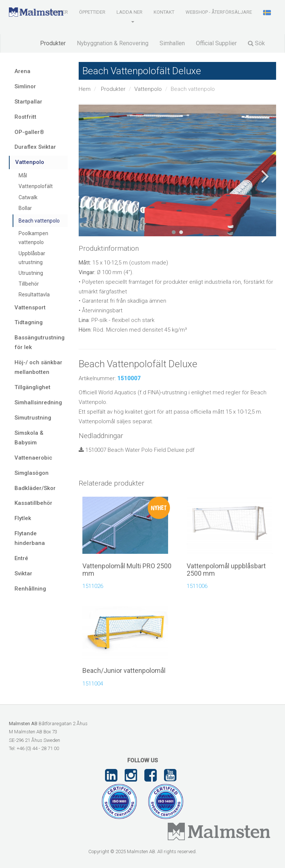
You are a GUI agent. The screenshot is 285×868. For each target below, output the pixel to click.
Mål (23, 175)
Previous (90, 176)
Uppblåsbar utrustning (32, 258)
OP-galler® (29, 132)
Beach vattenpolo (39, 221)
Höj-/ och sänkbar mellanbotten (38, 367)
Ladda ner (130, 12)
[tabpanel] (178, 170)
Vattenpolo (148, 89)
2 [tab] (181, 232)
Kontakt (164, 12)
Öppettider (92, 12)
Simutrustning (33, 418)
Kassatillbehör (33, 503)
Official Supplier (216, 43)
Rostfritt (25, 117)
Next (265, 176)
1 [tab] (174, 232)
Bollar (25, 208)
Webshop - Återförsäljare (219, 12)
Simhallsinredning (38, 402)
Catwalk (28, 197)
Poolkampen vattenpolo (33, 238)
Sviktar (23, 573)
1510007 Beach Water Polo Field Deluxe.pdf (137, 450)
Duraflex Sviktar (35, 147)
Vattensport (30, 308)
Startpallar (28, 102)
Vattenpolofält (36, 186)
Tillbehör (29, 284)
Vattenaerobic (33, 458)
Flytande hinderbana (30, 538)
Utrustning (31, 273)
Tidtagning (29, 322)
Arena (22, 71)
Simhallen (172, 43)
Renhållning (30, 589)
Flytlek (23, 518)
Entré (21, 558)
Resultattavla (34, 295)
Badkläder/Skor (35, 488)
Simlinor (25, 86)
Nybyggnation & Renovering (113, 43)
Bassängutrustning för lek (40, 342)
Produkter (53, 43)
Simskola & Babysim (29, 438)
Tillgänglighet (32, 387)
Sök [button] (256, 43)
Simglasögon (32, 473)
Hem (85, 89)
